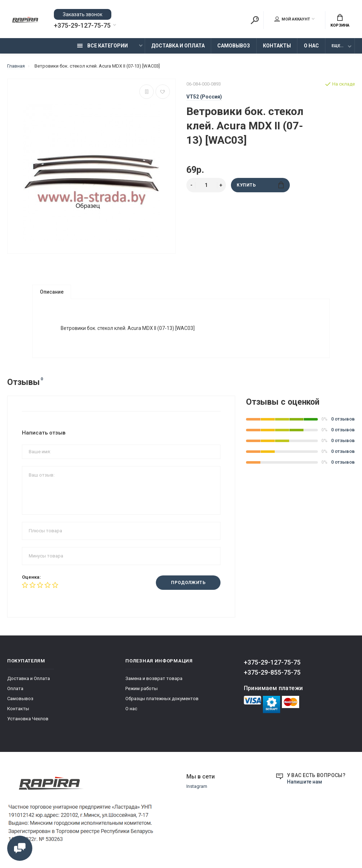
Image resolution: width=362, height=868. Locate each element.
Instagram (197, 787)
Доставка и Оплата (178, 46)
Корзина (340, 21)
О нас (311, 46)
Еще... (337, 46)
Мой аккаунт (292, 19)
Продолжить (188, 583)
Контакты (277, 46)
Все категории (103, 46)
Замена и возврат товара (154, 679)
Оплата (15, 689)
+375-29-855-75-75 (272, 673)
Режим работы (141, 689)
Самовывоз (234, 46)
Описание (52, 292)
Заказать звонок (83, 14)
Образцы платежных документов (162, 699)
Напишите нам (305, 782)
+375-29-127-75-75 (82, 26)
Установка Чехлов (28, 719)
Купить (260, 185)
